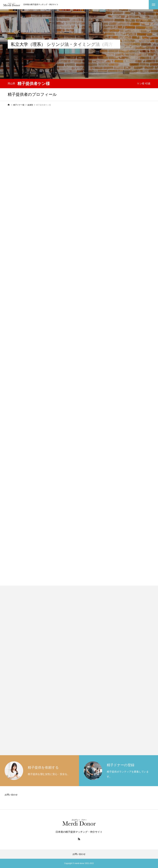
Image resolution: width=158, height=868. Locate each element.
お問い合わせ (11, 795)
